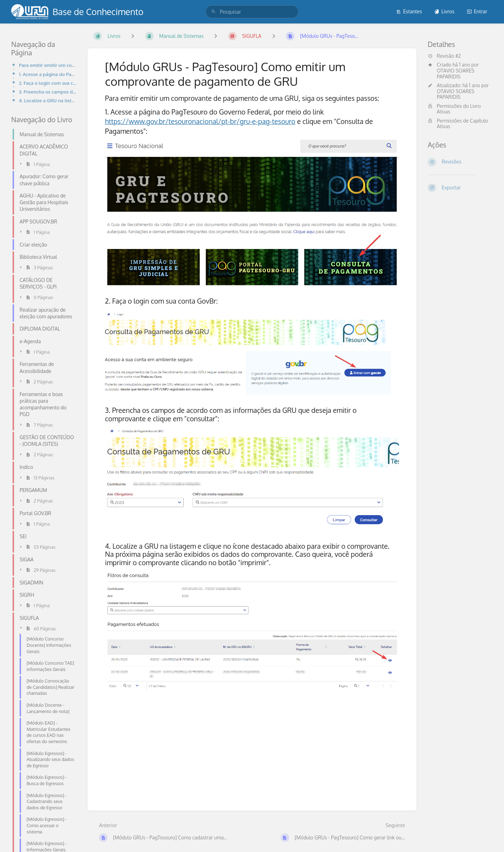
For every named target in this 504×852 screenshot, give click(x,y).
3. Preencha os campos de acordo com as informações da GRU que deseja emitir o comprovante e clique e (48, 92)
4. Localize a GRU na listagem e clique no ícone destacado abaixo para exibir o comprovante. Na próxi (48, 100)
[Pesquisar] (213, 12)
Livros (444, 11)
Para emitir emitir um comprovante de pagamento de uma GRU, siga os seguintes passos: (48, 65)
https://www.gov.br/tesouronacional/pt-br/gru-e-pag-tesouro (200, 121)
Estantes (409, 11)
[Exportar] (460, 188)
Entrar (477, 11)
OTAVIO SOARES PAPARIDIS (456, 74)
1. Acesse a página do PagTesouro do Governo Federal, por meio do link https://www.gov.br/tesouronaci (48, 74)
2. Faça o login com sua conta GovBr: (48, 83)
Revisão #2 (444, 56)
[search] (252, 12)
